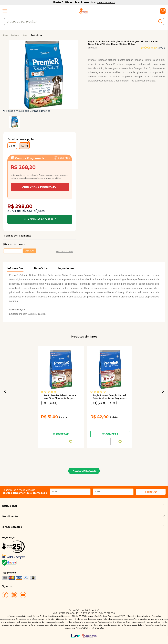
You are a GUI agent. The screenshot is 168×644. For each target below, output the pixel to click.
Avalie (161, 48)
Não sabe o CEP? (65, 252)
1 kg (44, 403)
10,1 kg (112, 403)
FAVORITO (71, 441)
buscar (161, 21)
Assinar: (40, 172)
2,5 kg (53, 403)
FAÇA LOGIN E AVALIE (84, 471)
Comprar (40, 219)
